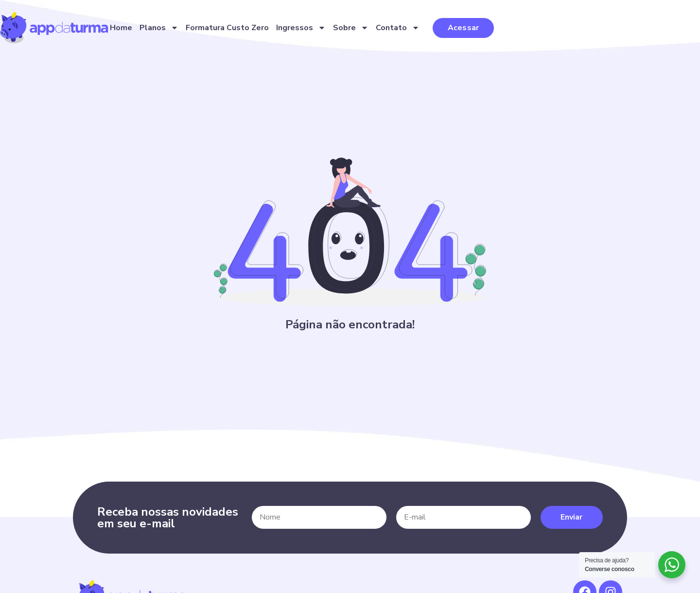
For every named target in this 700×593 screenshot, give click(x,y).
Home (235, 30)
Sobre (464, 30)
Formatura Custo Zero (341, 30)
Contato (511, 30)
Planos (273, 30)
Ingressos (415, 30)
